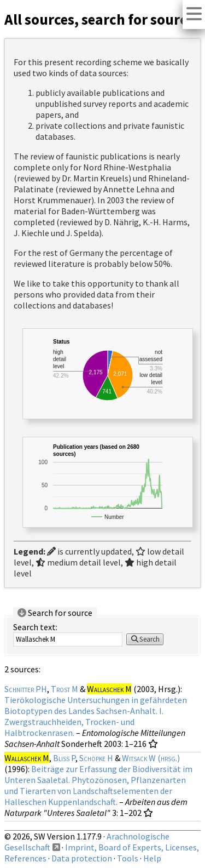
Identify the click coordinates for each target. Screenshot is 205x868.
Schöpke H (96, 758)
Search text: (35, 627)
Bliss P (64, 758)
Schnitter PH (26, 689)
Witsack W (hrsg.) (151, 758)
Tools (128, 858)
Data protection (82, 858)
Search (145, 639)
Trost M (65, 689)
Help (152, 858)
